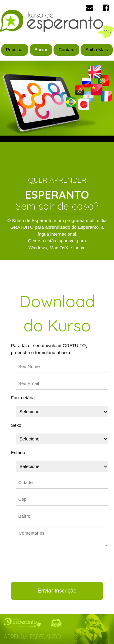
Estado (18, 452)
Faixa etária (23, 398)
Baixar (41, 50)
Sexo (16, 425)
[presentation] (57, 564)
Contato (66, 50)
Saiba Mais (97, 50)
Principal (15, 50)
